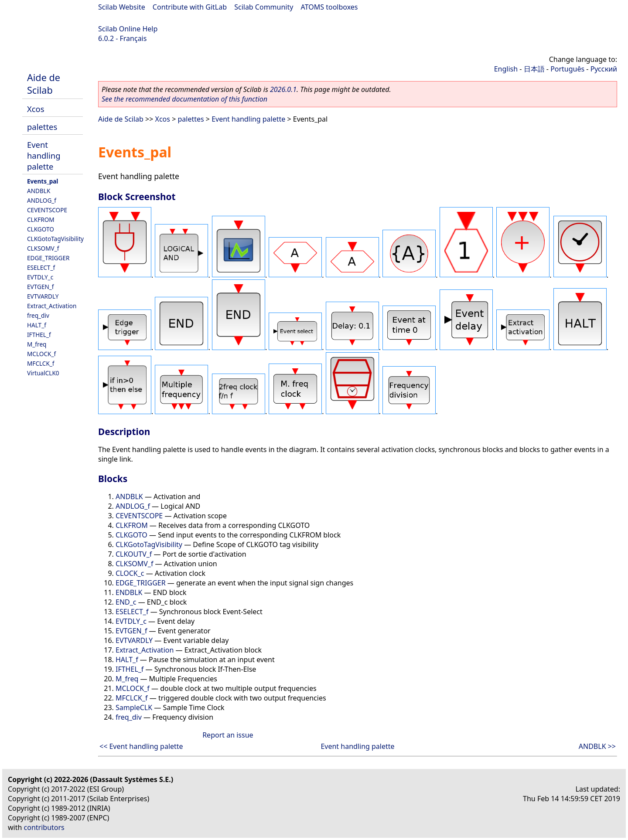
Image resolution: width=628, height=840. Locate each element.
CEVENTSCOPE (47, 210)
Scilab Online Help (128, 29)
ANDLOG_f (42, 200)
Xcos (36, 109)
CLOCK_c (130, 573)
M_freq (37, 344)
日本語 (534, 69)
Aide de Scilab (44, 84)
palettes (42, 127)
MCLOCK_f (41, 354)
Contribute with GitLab (190, 7)
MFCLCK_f (41, 363)
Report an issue (228, 735)
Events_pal (43, 181)
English (506, 69)
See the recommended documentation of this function (184, 99)
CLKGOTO (41, 229)
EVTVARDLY (43, 296)
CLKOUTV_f (134, 554)
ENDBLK (129, 592)
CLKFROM (41, 219)
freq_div (38, 315)
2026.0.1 (283, 89)
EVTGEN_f (41, 287)
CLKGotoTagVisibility (55, 239)
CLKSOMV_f (43, 248)
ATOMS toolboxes (329, 7)
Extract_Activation (52, 306)
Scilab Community (264, 7)
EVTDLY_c (40, 277)
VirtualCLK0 (43, 373)
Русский (604, 69)
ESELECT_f (41, 267)
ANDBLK (39, 191)
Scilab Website (122, 7)
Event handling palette (44, 155)
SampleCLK (134, 707)
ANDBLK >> (597, 746)
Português (567, 69)
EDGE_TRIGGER (48, 258)
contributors (44, 827)
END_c (126, 602)
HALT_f (37, 325)
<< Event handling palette (141, 746)
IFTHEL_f (39, 335)
